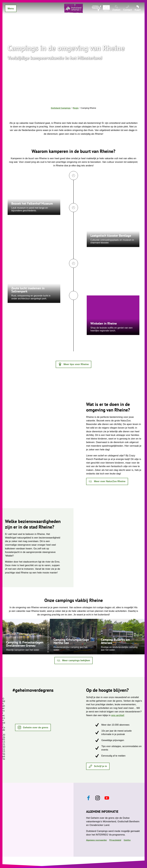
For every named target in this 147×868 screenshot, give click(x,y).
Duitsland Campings (61, 108)
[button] (73, 364)
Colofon (127, 840)
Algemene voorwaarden (96, 840)
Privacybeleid (115, 840)
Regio (76, 108)
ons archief (118, 715)
